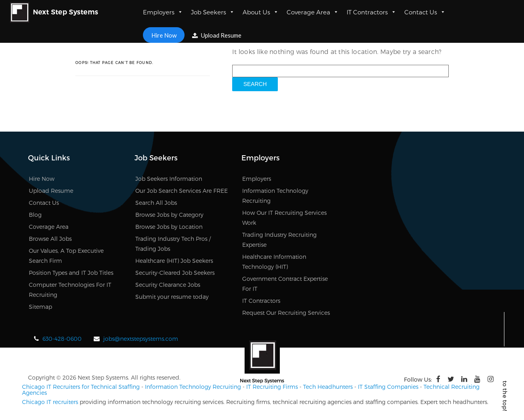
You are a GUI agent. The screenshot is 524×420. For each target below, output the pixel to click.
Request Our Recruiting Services (286, 313)
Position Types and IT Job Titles (71, 273)
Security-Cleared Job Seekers (175, 273)
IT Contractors (371, 12)
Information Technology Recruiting (193, 387)
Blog (35, 215)
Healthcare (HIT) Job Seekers (174, 261)
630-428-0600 (62, 339)
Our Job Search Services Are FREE (182, 191)
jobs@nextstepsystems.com (141, 339)
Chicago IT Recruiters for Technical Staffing (81, 387)
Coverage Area (313, 12)
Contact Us (425, 12)
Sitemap (40, 307)
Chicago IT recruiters (50, 402)
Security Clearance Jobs (168, 285)
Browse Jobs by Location (169, 227)
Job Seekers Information (169, 179)
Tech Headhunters (328, 387)
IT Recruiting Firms (272, 387)
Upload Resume (217, 35)
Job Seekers (213, 12)
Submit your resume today (172, 297)
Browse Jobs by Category (169, 215)
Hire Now (164, 35)
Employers (163, 12)
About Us (261, 12)
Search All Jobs (156, 203)
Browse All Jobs (50, 239)
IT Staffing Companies (388, 387)
